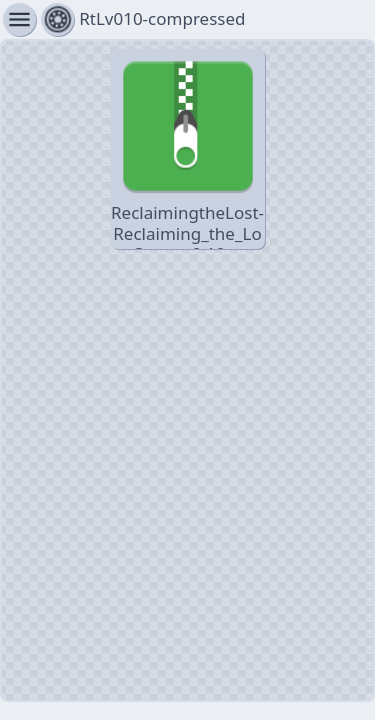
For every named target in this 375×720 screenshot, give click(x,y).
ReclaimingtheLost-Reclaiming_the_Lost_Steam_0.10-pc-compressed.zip (187, 150)
